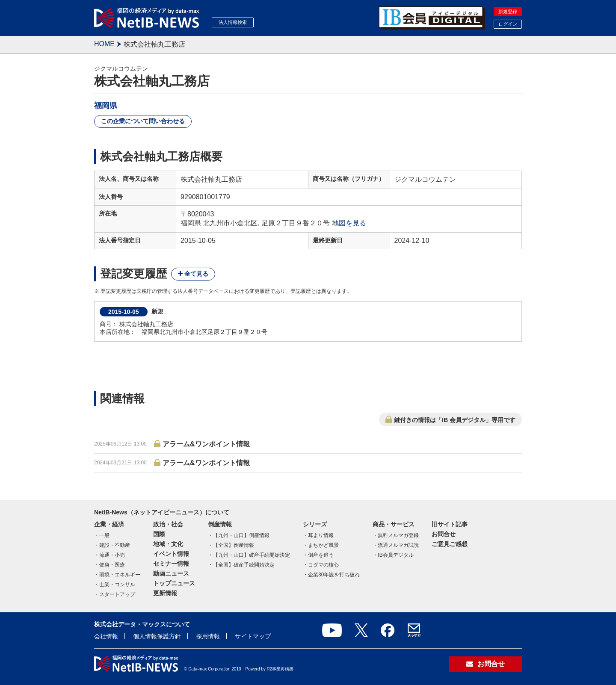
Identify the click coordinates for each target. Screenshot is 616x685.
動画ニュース (171, 573)
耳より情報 (321, 535)
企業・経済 (109, 524)
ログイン (508, 24)
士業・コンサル (117, 585)
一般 (104, 535)
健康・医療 (112, 565)
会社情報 (106, 636)
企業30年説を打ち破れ (334, 575)
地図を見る (349, 223)
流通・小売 (112, 555)
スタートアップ (117, 594)
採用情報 (208, 636)
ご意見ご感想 (450, 544)
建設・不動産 (115, 545)
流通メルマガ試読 (398, 545)
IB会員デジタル (395, 555)
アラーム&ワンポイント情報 (206, 444)
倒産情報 (220, 524)
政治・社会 (168, 524)
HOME (104, 44)
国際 (159, 534)
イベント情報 (171, 554)
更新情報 (165, 593)
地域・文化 (168, 544)
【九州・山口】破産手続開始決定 (252, 555)
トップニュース (174, 583)
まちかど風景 (323, 545)
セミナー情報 (171, 564)
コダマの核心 (323, 565)
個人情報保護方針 (157, 636)
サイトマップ (253, 636)
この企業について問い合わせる (143, 121)
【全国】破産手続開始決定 (244, 565)
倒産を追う (321, 555)
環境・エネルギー (120, 575)
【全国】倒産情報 (234, 545)
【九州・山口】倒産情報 (241, 535)
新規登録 (508, 12)
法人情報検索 (233, 22)
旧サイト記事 (450, 524)
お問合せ (444, 534)
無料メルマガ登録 (398, 535)
